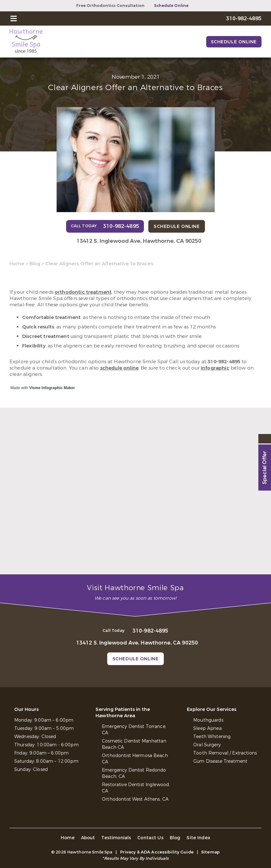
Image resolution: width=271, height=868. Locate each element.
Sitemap (210, 852)
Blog (35, 264)
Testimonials (116, 838)
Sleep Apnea (207, 728)
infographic (215, 368)
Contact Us (150, 838)
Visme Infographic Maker (52, 388)
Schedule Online (171, 6)
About (88, 838)
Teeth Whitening (212, 737)
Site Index (198, 838)
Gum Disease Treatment (220, 761)
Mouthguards (208, 720)
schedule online (119, 368)
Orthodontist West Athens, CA (135, 799)
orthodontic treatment (83, 292)
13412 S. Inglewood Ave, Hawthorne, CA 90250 (139, 241)
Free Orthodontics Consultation (110, 6)
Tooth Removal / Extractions (225, 753)
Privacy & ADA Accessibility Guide (157, 852)
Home (17, 264)
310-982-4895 (224, 362)
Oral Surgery (207, 745)
